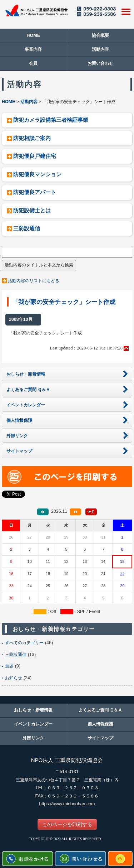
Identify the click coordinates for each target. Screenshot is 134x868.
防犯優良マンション (37, 174)
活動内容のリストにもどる (34, 281)
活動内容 (100, 49)
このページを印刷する (67, 824)
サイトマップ (100, 738)
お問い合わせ (100, 63)
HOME (33, 35)
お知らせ (14, 678)
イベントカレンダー (33, 724)
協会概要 (100, 35)
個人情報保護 (100, 724)
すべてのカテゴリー (24, 643)
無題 (9, 666)
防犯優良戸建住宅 (35, 156)
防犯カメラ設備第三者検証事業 (51, 120)
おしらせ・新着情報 (33, 710)
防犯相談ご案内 (32, 138)
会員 (33, 63)
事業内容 (33, 49)
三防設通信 (27, 228)
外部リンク (33, 738)
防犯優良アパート (35, 192)
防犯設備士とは (32, 210)
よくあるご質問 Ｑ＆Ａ (100, 710)
